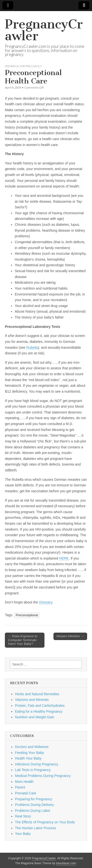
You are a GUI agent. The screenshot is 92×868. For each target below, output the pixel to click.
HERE (64, 558)
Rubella (32, 347)
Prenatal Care (26, 793)
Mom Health (24, 782)
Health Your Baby (28, 758)
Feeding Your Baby (29, 753)
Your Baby (23, 834)
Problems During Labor (33, 811)
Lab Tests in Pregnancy (33, 770)
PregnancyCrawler (44, 30)
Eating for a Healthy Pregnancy (39, 711)
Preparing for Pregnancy (23, 66)
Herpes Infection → (70, 636)
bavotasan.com (66, 863)
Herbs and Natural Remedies (37, 694)
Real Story (23, 816)
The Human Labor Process (35, 828)
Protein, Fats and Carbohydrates (40, 706)
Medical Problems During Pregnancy (43, 776)
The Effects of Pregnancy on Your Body (45, 822)
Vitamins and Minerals (32, 700)
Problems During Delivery (34, 805)
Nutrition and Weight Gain (35, 717)
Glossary (46, 602)
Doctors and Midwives (32, 747)
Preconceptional (27, 615)
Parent (20, 787)
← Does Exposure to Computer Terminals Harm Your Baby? (23, 640)
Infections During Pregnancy (37, 764)
